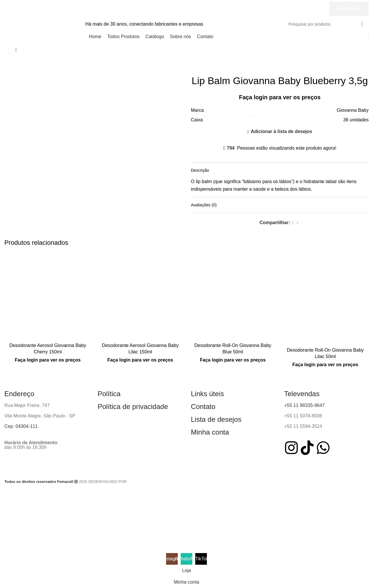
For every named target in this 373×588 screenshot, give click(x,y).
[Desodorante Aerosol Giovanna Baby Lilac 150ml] (140, 296)
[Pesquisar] (326, 24)
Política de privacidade (133, 407)
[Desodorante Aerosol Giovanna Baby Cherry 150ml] (48, 296)
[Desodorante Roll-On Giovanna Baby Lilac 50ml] (326, 299)
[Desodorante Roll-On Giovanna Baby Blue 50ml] (233, 296)
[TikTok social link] (314, 9)
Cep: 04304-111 (21, 426)
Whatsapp (349, 9)
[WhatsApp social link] (293, 9)
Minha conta (210, 432)
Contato (203, 407)
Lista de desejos (216, 419)
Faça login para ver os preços (280, 97)
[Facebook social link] (292, 223)
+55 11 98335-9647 (304, 405)
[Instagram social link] (271, 9)
